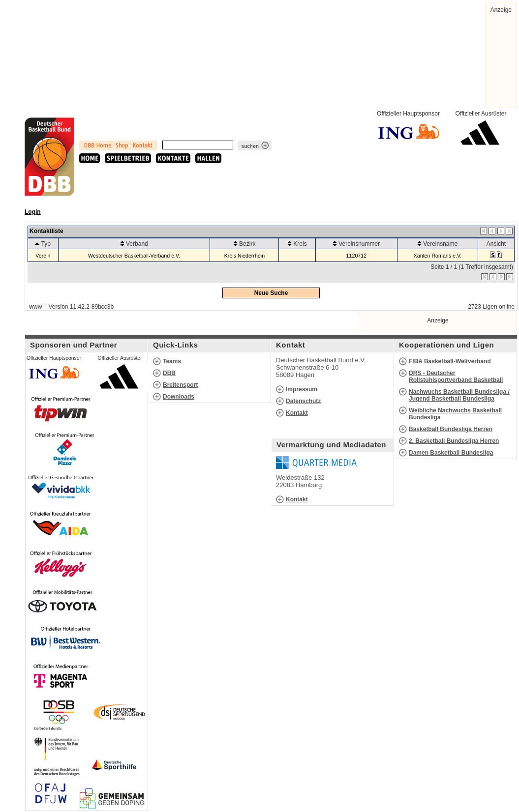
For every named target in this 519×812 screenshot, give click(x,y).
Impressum (302, 389)
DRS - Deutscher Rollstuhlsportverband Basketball (456, 377)
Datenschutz (303, 401)
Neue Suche (271, 293)
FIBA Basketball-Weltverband (450, 361)
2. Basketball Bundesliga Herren (454, 441)
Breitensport (180, 385)
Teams (172, 361)
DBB (169, 373)
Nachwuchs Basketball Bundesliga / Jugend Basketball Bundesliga (459, 395)
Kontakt (297, 413)
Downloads (179, 397)
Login (33, 212)
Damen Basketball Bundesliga (451, 453)
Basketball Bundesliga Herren (451, 429)
